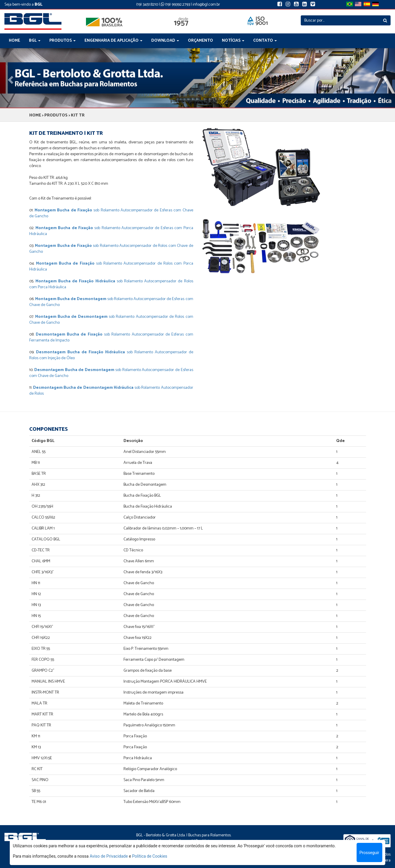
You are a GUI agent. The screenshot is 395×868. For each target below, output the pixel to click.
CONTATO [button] (265, 41)
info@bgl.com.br (206, 5)
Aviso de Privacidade (109, 856)
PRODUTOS (56, 115)
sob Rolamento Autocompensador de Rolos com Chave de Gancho (111, 249)
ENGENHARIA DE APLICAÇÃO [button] (113, 41)
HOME (14, 41)
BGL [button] (35, 41)
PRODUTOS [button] (62, 41)
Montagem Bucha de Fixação (63, 210)
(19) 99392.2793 (175, 5)
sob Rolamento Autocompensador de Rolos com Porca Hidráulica (111, 267)
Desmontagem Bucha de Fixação (69, 335)
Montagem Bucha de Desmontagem (71, 299)
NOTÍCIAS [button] (233, 41)
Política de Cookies (150, 856)
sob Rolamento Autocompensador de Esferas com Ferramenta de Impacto (111, 337)
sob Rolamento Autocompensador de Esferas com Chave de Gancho (111, 213)
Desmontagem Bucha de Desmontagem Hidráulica (83, 388)
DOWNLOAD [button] (165, 41)
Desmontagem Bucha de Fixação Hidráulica (81, 352)
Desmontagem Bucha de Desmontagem (74, 370)
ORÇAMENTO (200, 41)
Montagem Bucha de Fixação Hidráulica (75, 281)
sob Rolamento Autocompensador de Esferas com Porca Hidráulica (111, 231)
